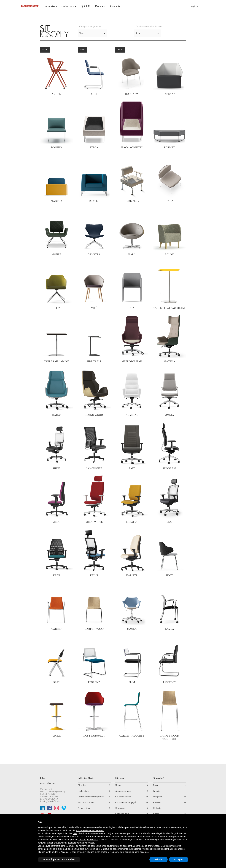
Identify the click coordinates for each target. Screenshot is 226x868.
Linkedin (157, 808)
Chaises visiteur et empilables (91, 797)
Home (118, 785)
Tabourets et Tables (86, 803)
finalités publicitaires (88, 840)
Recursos (100, 6)
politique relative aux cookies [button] (90, 831)
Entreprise (50, 6)
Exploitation (83, 791)
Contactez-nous (122, 814)
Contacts (115, 6)
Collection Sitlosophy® (126, 803)
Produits (157, 791)
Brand (156, 785)
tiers (75, 833)
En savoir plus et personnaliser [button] (59, 859)
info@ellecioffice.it (51, 801)
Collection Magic (123, 797)
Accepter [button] (179, 859)
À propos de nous (123, 791)
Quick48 (86, 6)
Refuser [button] (159, 859)
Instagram (157, 797)
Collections (69, 6)
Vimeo (156, 814)
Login (194, 6)
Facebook (157, 803)
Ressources (120, 808)
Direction (82, 785)
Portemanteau (84, 808)
